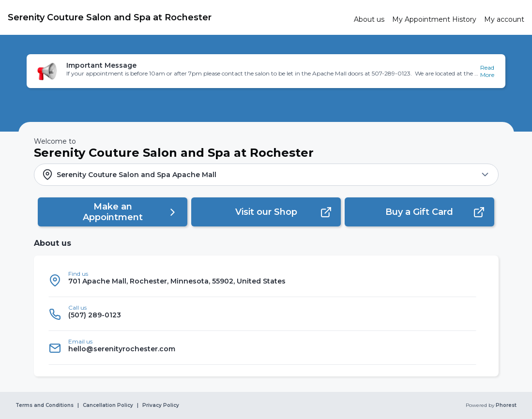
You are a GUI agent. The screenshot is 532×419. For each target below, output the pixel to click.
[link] (177, 17)
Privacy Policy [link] (161, 405)
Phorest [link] (505, 405)
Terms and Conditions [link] (45, 405)
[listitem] (262, 280)
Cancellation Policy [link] (108, 405)
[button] (266, 71)
